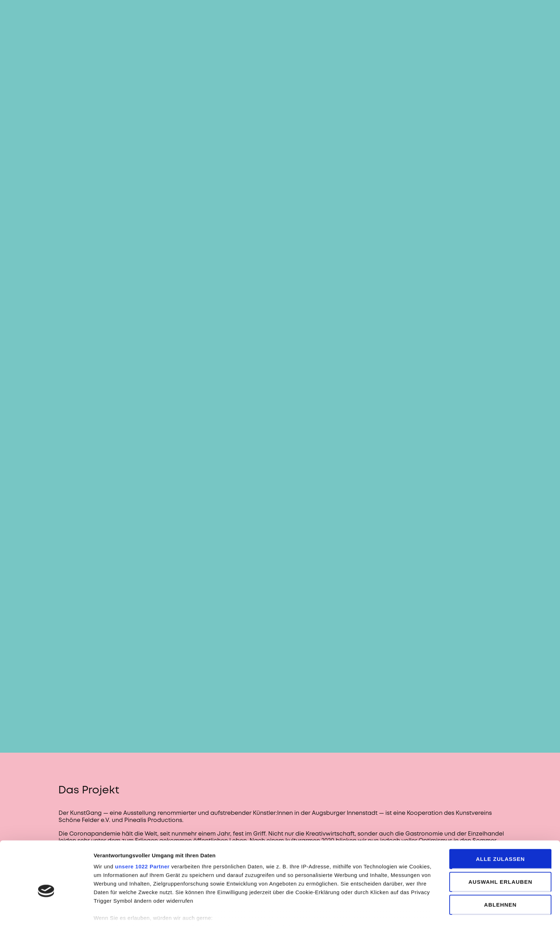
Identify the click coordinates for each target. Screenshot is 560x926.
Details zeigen (378, 912)
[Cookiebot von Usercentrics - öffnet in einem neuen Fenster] (46, 912)
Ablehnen (500, 868)
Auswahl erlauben (500, 845)
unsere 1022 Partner (142, 830)
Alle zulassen (500, 822)
